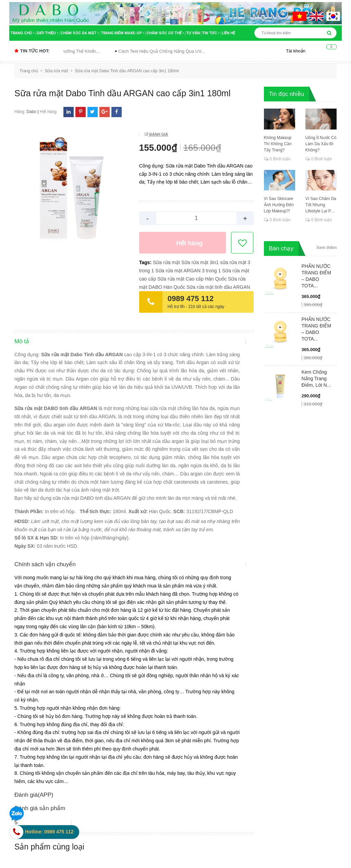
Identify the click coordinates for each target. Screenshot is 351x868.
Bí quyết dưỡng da (174, 741)
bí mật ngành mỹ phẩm (179, 731)
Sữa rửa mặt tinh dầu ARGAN (218, 287)
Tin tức (211, 33)
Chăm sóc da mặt (80, 33)
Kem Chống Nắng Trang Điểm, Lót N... (316, 379)
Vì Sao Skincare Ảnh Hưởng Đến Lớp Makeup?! (279, 205)
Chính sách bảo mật (123, 635)
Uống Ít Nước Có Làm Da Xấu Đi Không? (321, 144)
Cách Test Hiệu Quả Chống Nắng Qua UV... (176, 51)
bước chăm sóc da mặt (179, 771)
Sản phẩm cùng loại (49, 591)
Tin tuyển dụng (34, 668)
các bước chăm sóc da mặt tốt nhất (187, 796)
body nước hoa (170, 761)
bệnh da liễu (167, 720)
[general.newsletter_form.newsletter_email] (294, 639)
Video (24, 643)
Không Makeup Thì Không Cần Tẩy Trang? (278, 144)
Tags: (146, 262)
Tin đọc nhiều (287, 94)
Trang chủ (22, 33)
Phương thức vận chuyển (211, 643)
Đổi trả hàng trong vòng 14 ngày (218, 660)
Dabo (31, 112)
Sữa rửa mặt (166, 262)
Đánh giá (158, 134)
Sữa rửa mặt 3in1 (200, 262)
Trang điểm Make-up (123, 33)
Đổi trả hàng (114, 652)
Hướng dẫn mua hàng (125, 643)
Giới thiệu (47, 33)
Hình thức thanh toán (124, 660)
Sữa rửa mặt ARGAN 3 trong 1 (188, 271)
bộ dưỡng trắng (171, 751)
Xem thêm (326, 247)
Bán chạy (281, 249)
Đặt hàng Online (201, 635)
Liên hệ (228, 33)
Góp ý (107, 668)
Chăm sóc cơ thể (165, 33)
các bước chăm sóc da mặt (183, 782)
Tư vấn (193, 33)
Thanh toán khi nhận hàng (212, 652)
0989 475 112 (191, 299)
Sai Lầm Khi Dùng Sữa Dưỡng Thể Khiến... (71, 51)
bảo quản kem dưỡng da (181, 710)
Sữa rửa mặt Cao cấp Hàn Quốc (192, 279)
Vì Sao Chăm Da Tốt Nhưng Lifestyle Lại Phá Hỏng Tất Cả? (321, 205)
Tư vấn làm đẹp (35, 652)
